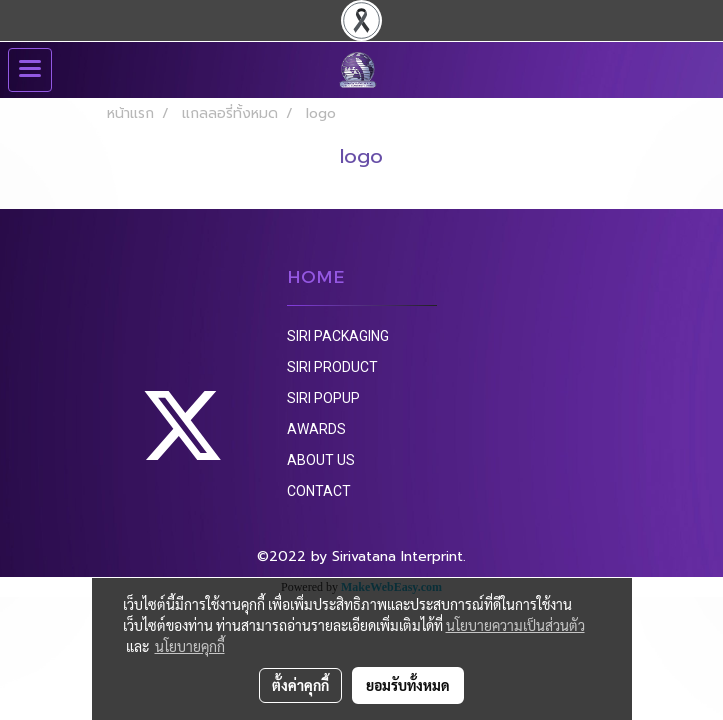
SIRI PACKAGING (338, 336)
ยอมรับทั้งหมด (408, 685)
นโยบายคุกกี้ (190, 646)
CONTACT (319, 491)
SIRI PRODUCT (332, 367)
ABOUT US (321, 460)
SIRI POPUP (323, 398)
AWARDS (316, 429)
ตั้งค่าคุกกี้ (300, 685)
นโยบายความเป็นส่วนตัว (515, 625)
